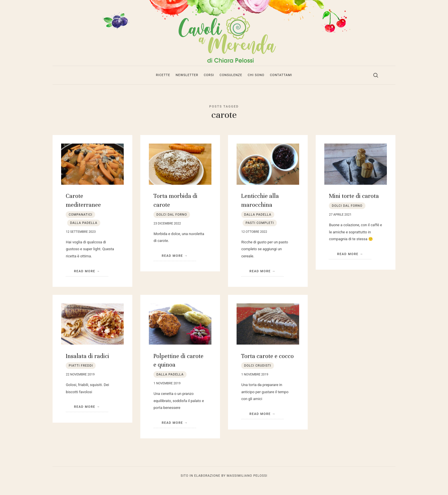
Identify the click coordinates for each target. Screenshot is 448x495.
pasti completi (260, 233)
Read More (85, 281)
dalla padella (84, 233)
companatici (80, 224)
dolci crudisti (258, 375)
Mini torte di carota (354, 206)
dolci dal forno (172, 224)
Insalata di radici (87, 366)
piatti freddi (81, 375)
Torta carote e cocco (267, 366)
